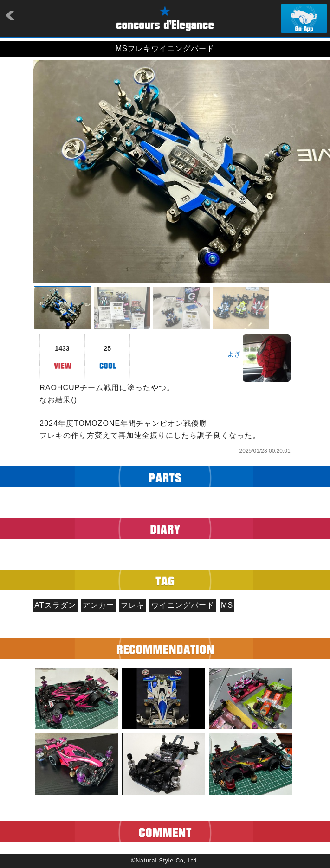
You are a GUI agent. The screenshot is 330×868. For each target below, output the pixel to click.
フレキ (133, 605)
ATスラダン (55, 605)
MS (227, 605)
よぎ (234, 354)
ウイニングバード (183, 605)
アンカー (98, 605)
